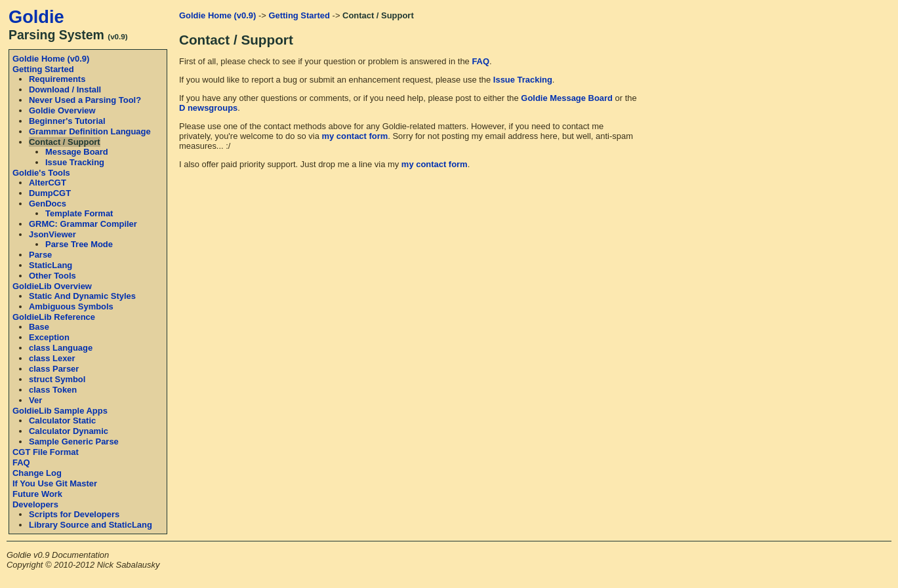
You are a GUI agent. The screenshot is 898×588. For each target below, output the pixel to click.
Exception (49, 337)
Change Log (37, 473)
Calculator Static (62, 421)
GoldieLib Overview (52, 286)
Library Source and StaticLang (91, 525)
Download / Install (65, 89)
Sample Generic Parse (74, 441)
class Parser (54, 369)
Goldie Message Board (567, 98)
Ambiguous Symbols (71, 306)
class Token (53, 390)
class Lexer (52, 358)
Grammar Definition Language (90, 131)
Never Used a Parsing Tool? (85, 100)
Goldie (36, 17)
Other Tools (52, 276)
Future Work (37, 494)
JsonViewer (52, 234)
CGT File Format (46, 452)
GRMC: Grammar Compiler (83, 224)
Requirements (57, 79)
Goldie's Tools (41, 173)
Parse (40, 255)
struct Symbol (57, 379)
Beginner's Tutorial (67, 121)
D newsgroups (208, 108)
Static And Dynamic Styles (82, 296)
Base (39, 327)
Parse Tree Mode (79, 244)
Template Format (79, 213)
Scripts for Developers (74, 514)
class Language (61, 348)
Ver (35, 400)
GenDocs (48, 204)
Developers (35, 504)
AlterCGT (48, 183)
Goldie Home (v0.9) (51, 59)
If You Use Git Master (55, 483)
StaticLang (51, 265)
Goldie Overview (62, 110)
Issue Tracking (75, 162)
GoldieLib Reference (54, 317)
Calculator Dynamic (69, 431)
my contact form (355, 136)
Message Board (77, 152)
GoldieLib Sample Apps (60, 411)
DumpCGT (50, 193)
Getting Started (43, 69)
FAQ (21, 462)
